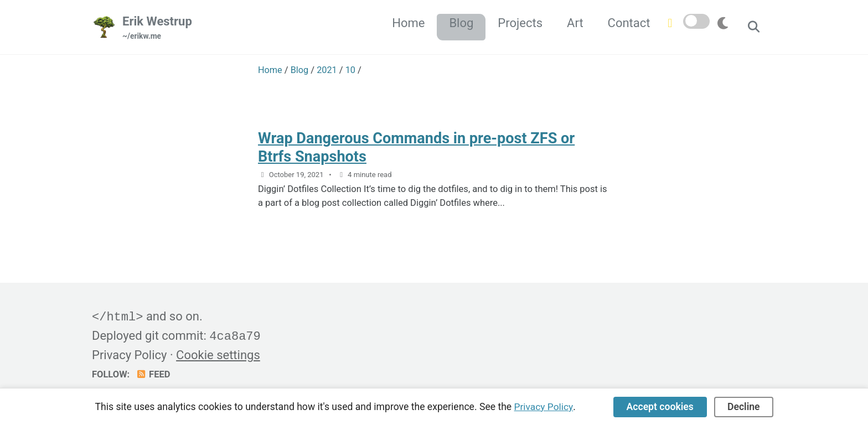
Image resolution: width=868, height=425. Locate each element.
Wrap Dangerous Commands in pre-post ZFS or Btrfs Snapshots (419, 147)
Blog (460, 23)
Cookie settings (218, 354)
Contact (628, 23)
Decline (744, 407)
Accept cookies (660, 407)
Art (574, 23)
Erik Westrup (157, 28)
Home (407, 23)
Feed (153, 373)
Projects (519, 23)
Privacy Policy (129, 354)
